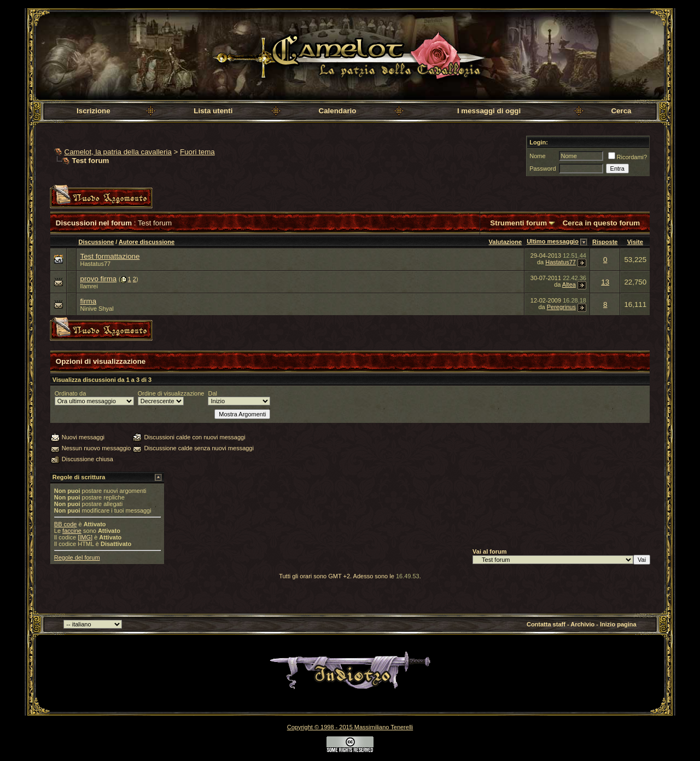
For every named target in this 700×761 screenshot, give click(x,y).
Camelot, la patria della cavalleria (118, 152)
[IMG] (85, 537)
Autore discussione (147, 242)
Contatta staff (546, 624)
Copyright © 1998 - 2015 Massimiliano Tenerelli (350, 727)
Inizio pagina (618, 624)
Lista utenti (213, 111)
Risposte (605, 242)
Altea (569, 284)
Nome (537, 156)
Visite (635, 242)
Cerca (621, 111)
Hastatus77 (96, 264)
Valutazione (506, 242)
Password (542, 169)
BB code (66, 524)
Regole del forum (77, 557)
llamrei (89, 286)
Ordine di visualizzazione (171, 393)
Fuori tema (197, 152)
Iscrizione (93, 111)
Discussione (97, 242)
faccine (72, 531)
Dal (212, 393)
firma (89, 301)
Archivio (582, 624)
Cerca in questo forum (601, 223)
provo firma (99, 279)
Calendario (338, 111)
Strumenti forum (518, 223)
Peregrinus (561, 307)
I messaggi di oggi (489, 111)
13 (605, 282)
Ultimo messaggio (553, 241)
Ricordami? (628, 157)
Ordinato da (70, 393)
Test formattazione (110, 256)
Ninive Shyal (97, 309)
